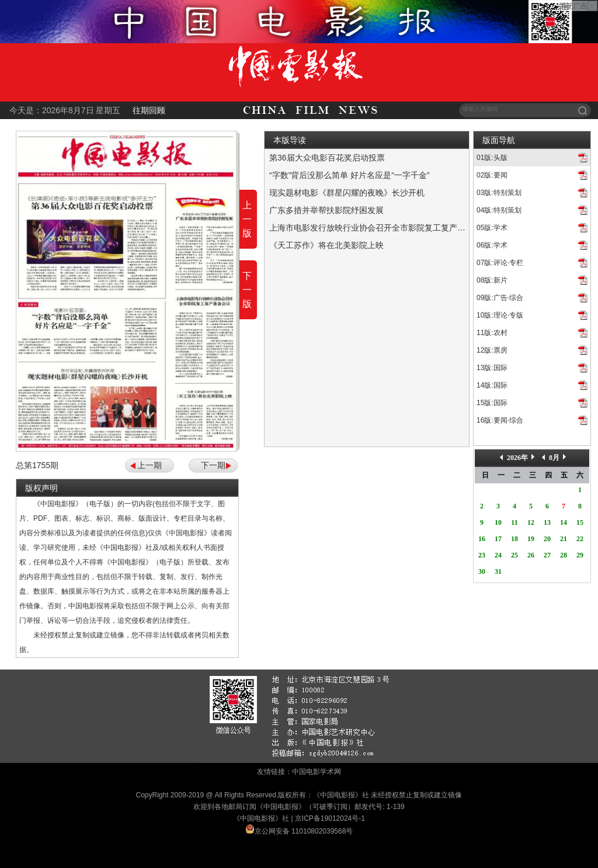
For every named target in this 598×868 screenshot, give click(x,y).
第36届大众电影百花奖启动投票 (327, 158)
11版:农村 (492, 333)
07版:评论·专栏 (500, 263)
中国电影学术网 (317, 772)
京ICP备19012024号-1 (330, 818)
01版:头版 (492, 158)
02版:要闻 (492, 175)
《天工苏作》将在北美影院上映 (326, 245)
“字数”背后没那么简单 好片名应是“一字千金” (350, 175)
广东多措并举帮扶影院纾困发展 (326, 210)
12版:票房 (492, 350)
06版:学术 (492, 245)
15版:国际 (492, 403)
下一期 (213, 465)
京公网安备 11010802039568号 (304, 831)
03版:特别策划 (499, 193)
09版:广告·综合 (500, 298)
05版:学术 (492, 228)
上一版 (247, 219)
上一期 (149, 465)
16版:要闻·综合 (500, 420)
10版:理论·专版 (500, 315)
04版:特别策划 (499, 210)
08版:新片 (492, 280)
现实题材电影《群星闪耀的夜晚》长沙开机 (347, 193)
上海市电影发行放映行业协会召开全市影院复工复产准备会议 (380, 228)
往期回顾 (149, 110)
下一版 (247, 290)
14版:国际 (492, 385)
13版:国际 (492, 368)
